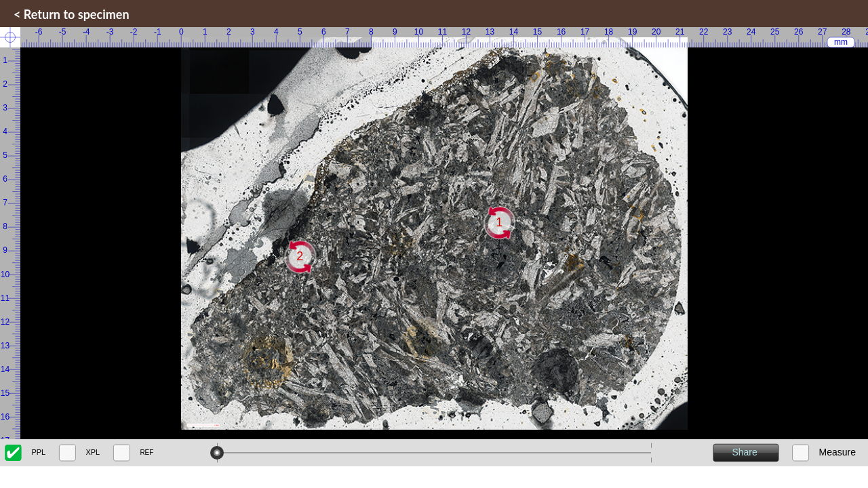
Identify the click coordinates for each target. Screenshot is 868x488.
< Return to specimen (72, 14)
